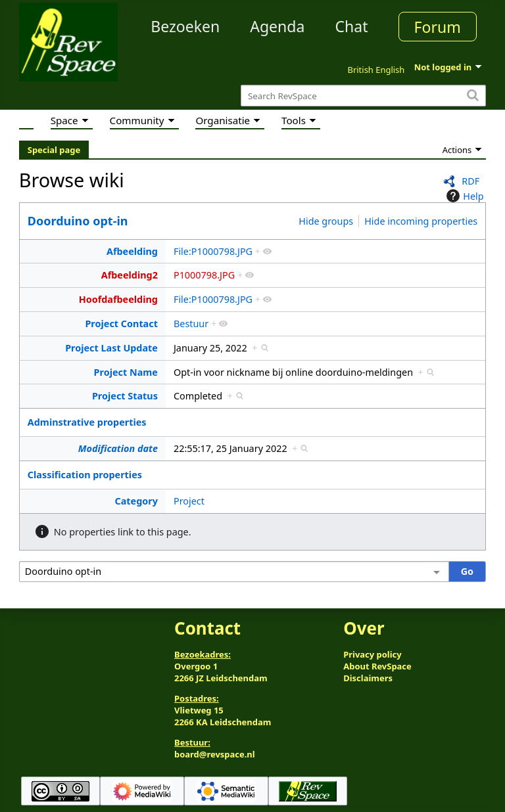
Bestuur (191, 324)
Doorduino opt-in (78, 221)
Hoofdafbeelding (118, 299)
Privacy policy (372, 654)
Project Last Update (111, 348)
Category (136, 501)
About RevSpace (377, 666)
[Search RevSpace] (363, 96)
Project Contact (121, 324)
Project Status (125, 396)
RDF (470, 181)
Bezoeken (185, 26)
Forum (438, 27)
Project (189, 501)
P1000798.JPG (204, 275)
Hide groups (326, 221)
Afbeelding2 (130, 275)
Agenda (277, 26)
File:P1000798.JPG (213, 251)
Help (463, 196)
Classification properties (85, 475)
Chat (351, 26)
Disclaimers (368, 678)
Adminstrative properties (87, 422)
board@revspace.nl (215, 754)
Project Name (126, 372)
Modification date (118, 448)
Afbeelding (132, 251)
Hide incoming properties (421, 221)
